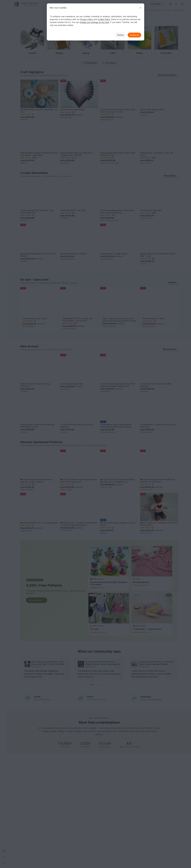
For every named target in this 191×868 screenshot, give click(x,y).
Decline (120, 35)
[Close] (140, 8)
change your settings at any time (94, 22)
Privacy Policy (87, 19)
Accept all (134, 35)
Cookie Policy (104, 19)
